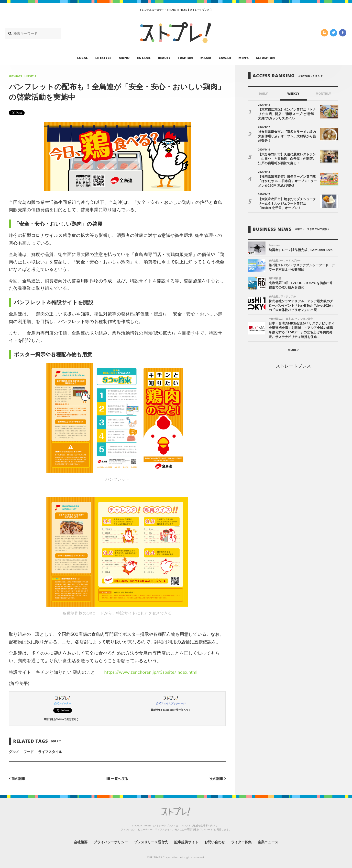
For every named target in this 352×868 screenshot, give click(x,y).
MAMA (206, 58)
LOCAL (83, 58)
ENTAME (144, 58)
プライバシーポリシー (111, 842)
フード (29, 752)
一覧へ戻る (117, 779)
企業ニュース (268, 842)
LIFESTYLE (103, 58)
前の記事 (17, 779)
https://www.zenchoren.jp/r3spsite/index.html (151, 672)
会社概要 (81, 842)
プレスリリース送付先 (151, 842)
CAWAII (225, 58)
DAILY (263, 94)
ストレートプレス (293, 366)
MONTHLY (323, 94)
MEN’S (243, 58)
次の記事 (218, 779)
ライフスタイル (50, 752)
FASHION (186, 58)
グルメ (14, 752)
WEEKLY (293, 94)
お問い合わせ (215, 842)
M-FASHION (266, 58)
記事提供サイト (186, 842)
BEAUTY (165, 58)
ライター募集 (241, 842)
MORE (293, 350)
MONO (124, 58)
